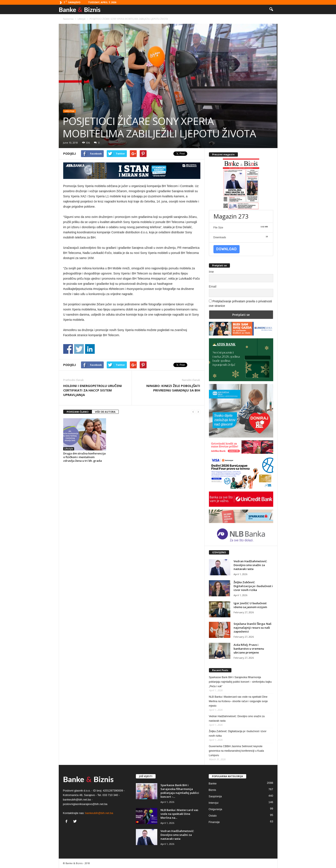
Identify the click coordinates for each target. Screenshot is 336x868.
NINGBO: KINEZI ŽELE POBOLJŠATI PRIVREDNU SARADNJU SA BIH (173, 388)
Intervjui (214, 803)
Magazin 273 (231, 216)
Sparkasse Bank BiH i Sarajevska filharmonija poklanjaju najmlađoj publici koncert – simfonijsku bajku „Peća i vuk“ (240, 682)
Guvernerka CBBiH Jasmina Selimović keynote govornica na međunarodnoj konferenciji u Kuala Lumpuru (236, 751)
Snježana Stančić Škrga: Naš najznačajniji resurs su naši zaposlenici (252, 628)
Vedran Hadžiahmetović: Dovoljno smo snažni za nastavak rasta (250, 565)
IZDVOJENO (219, 552)
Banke (213, 783)
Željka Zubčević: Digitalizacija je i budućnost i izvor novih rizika (253, 586)
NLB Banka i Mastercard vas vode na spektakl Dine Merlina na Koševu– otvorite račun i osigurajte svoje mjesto (238, 701)
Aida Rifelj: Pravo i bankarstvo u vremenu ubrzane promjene (249, 649)
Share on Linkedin (90, 349)
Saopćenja (215, 796)
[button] (271, 9)
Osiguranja (215, 809)
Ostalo (213, 816)
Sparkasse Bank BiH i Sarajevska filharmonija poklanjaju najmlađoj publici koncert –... (180, 791)
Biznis (212, 790)
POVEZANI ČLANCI (78, 412)
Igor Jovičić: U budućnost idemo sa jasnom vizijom (250, 605)
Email (213, 286)
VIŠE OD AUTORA (105, 412)
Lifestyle (69, 111)
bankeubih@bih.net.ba (99, 813)
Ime (211, 272)
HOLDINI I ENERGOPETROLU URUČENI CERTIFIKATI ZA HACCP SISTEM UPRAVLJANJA (93, 390)
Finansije (214, 822)
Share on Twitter (79, 349)
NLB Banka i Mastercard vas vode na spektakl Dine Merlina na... (179, 814)
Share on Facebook (68, 349)
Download (226, 249)
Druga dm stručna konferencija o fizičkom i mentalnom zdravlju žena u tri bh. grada (84, 457)
